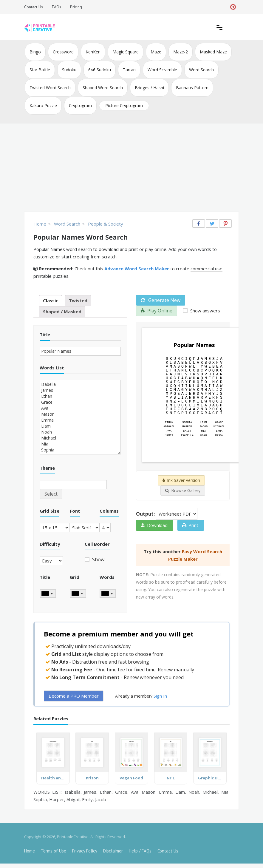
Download (154, 525)
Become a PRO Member (74, 696)
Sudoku (69, 70)
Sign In (160, 696)
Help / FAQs (140, 851)
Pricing (76, 7)
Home (30, 851)
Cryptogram (80, 105)
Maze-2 (181, 52)
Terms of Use (54, 851)
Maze (156, 52)
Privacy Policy (85, 851)
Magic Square (126, 52)
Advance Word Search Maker (137, 269)
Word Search (201, 70)
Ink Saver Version (181, 480)
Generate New (161, 300)
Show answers (205, 311)
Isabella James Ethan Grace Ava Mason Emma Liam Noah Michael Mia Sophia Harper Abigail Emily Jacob (80, 417)
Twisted (78, 300)
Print (190, 525)
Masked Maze (213, 52)
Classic (51, 300)
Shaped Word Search (103, 88)
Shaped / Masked (62, 312)
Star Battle (40, 70)
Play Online (157, 311)
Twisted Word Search (50, 88)
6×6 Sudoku (100, 70)
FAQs (57, 7)
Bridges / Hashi (149, 88)
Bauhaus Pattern (192, 88)
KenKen (93, 52)
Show (98, 559)
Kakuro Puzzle (43, 105)
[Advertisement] (131, 168)
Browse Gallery (183, 490)
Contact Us (34, 7)
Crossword (63, 52)
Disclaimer (113, 851)
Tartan (129, 70)
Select (51, 494)
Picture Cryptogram (124, 105)
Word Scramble (162, 70)
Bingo (35, 52)
